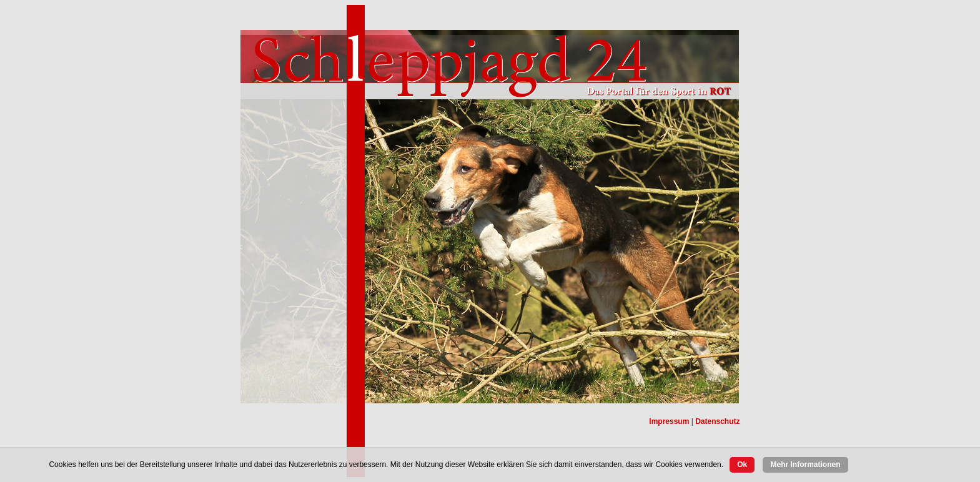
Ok (742, 465)
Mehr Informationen (805, 465)
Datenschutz (717, 421)
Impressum (669, 421)
